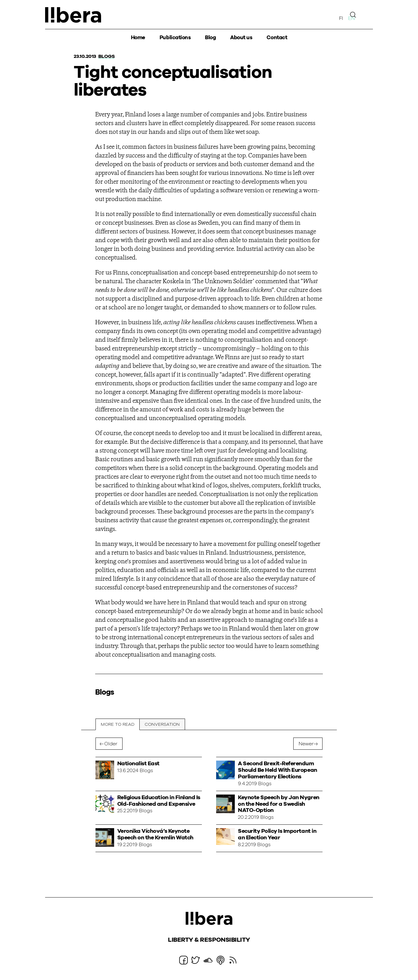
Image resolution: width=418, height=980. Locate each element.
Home (138, 38)
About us (241, 38)
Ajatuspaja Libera (73, 15)
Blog (210, 38)
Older (111, 744)
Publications (175, 38)
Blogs (107, 56)
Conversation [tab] (162, 724)
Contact (277, 38)
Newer (306, 744)
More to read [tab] (118, 724)
